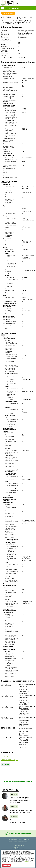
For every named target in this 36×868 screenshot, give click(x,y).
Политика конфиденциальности (18, 842)
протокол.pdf (6, 756)
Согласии (5, 863)
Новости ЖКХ (11, 790)
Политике (27, 862)
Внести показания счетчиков (20, 834)
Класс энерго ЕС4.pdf (10, 760)
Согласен (6, 865)
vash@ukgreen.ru (18, 848)
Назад (7, 765)
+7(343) (13, 8)
